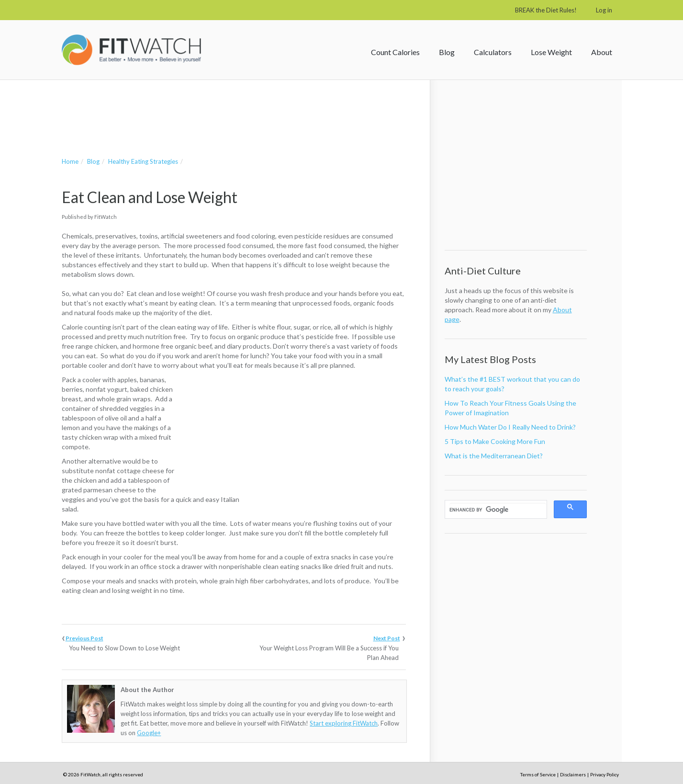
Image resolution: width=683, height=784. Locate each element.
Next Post (387, 638)
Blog (447, 52)
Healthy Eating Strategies (143, 161)
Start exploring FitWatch (344, 723)
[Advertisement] (236, 109)
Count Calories (395, 52)
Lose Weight (551, 52)
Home (70, 161)
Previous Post (84, 638)
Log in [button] (604, 10)
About (602, 52)
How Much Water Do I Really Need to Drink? (510, 427)
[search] (498, 510)
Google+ (149, 733)
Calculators (493, 52)
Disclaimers (573, 774)
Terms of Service (538, 774)
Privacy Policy (605, 774)
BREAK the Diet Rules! (546, 10)
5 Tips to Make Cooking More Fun (495, 441)
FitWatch (131, 50)
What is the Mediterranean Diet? (494, 456)
